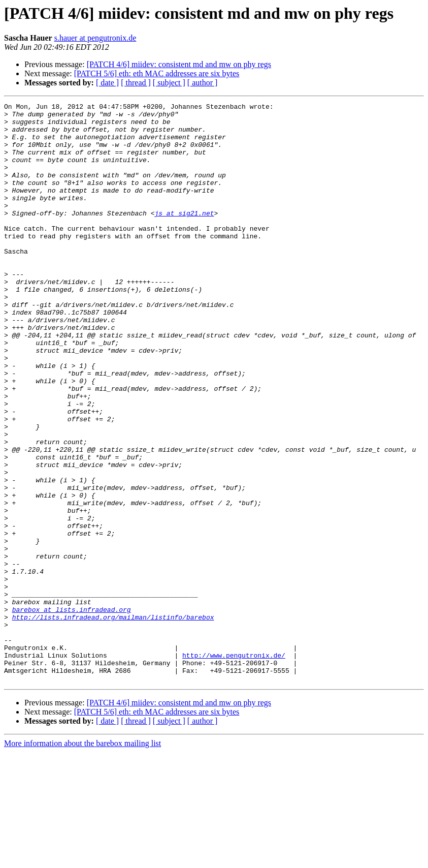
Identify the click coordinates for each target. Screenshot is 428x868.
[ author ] (203, 83)
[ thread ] (136, 83)
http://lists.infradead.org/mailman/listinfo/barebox (113, 721)
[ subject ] (169, 83)
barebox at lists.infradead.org (72, 711)
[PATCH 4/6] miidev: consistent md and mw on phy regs (179, 64)
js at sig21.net (184, 236)
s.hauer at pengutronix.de (95, 38)
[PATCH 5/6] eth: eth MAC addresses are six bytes (157, 73)
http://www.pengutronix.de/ (234, 766)
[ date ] (107, 83)
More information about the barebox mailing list (83, 859)
